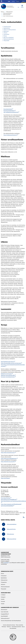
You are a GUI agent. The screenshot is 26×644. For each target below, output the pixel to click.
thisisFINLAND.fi (4, 616)
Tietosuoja (4, 627)
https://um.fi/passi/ (5, 478)
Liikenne (5, 33)
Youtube (3, 604)
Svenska (13, 1)
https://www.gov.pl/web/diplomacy (9, 458)
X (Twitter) (3, 595)
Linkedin (3, 599)
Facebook (3, 601)
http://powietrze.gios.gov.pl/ (8, 362)
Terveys (5, 36)
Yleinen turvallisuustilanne (10, 30)
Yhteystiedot (6, 41)
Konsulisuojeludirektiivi (10, 111)
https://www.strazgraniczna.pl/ (8, 453)
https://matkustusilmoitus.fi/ (11, 135)
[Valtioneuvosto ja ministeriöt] (2, 1)
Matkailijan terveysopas (7, 374)
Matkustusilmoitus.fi (5, 618)
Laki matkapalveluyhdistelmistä (11, 112)
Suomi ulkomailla (5, 612)
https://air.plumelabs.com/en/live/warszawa (11, 363)
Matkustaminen (9, 12)
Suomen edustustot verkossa (9, 625)
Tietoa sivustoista (19, 625)
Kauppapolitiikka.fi (5, 614)
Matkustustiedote (7, 15)
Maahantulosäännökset (9, 39)
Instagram (3, 597)
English (18, 1)
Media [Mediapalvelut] (24, 1)
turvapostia (6, 563)
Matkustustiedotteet (7, 13)
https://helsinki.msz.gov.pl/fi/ (8, 462)
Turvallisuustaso (7, 27)
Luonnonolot (6, 34)
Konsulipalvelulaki (8, 109)
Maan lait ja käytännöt (9, 37)
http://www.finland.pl (6, 498)
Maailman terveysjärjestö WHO (8, 375)
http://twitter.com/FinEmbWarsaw (9, 499)
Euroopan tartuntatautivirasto (8, 377)
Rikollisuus (6, 31)
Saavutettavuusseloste (16, 627)
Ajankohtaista (7, 28)
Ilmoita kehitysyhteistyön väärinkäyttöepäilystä (11, 621)
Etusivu (2, 12)
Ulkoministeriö (4, 610)
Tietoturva (9, 627)
